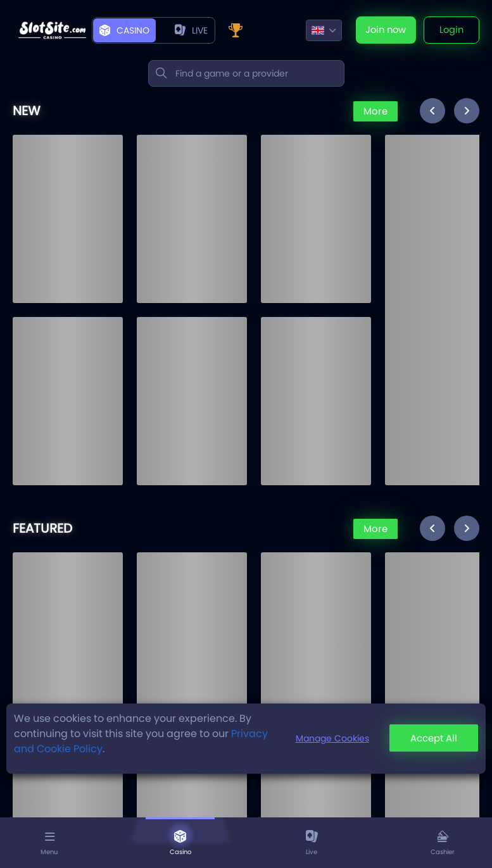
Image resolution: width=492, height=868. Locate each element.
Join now (383, 31)
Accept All (432, 739)
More (374, 112)
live (191, 30)
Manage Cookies (329, 738)
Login (451, 31)
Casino (124, 30)
